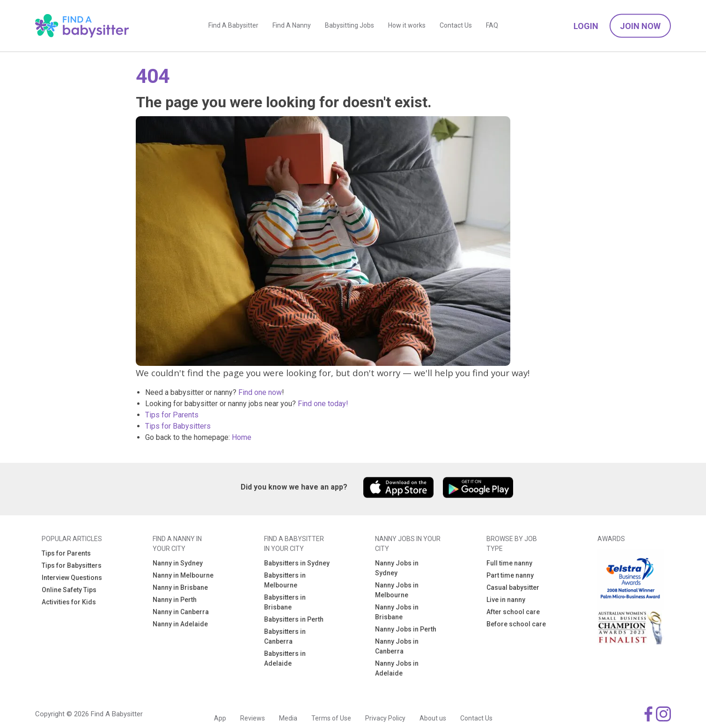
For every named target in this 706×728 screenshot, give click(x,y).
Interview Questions (72, 578)
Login (586, 26)
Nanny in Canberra (181, 612)
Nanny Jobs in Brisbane (397, 612)
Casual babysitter (513, 587)
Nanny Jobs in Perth (406, 629)
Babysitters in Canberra (285, 636)
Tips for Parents (172, 415)
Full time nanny (509, 563)
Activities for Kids (69, 602)
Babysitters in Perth (294, 619)
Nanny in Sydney (178, 563)
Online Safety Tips (69, 590)
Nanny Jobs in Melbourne (397, 590)
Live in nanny (506, 600)
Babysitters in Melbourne (285, 580)
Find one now (260, 392)
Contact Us (456, 26)
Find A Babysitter (233, 26)
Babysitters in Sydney (297, 563)
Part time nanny (510, 575)
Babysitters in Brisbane (285, 602)
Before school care (516, 624)
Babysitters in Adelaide (285, 658)
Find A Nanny (292, 26)
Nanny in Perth (175, 600)
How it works (407, 26)
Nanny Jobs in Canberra (397, 646)
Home (242, 437)
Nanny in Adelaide (180, 624)
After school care (513, 612)
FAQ (492, 26)
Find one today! (323, 404)
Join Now (640, 26)
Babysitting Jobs (349, 26)
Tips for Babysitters (178, 426)
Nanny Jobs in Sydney (397, 568)
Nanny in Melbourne (183, 575)
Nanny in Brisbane (180, 587)
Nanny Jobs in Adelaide (397, 668)
